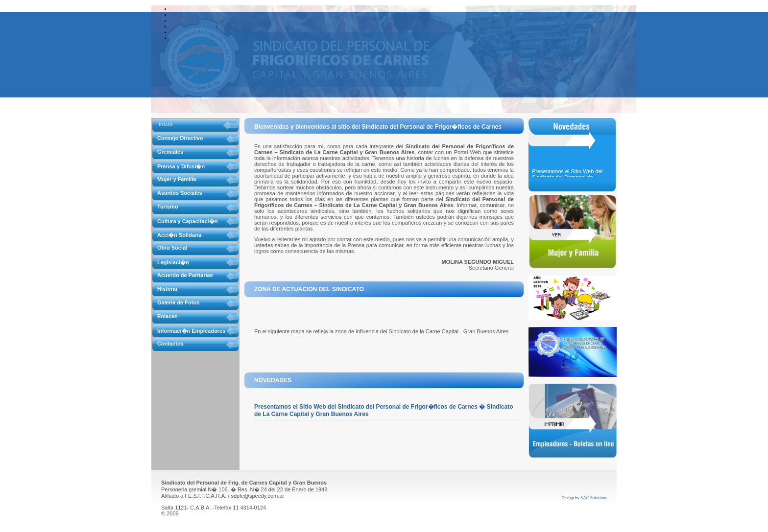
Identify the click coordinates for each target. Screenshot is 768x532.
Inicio (166, 124)
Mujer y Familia (177, 179)
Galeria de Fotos (178, 302)
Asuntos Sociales (180, 193)
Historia (167, 289)
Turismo (168, 207)
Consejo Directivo (180, 138)
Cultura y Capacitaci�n (187, 221)
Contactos (170, 344)
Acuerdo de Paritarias (185, 275)
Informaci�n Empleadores (191, 331)
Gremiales (170, 152)
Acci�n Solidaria (179, 235)
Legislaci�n (173, 262)
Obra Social (172, 248)
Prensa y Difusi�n (181, 166)
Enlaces (168, 316)
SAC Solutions (594, 498)
